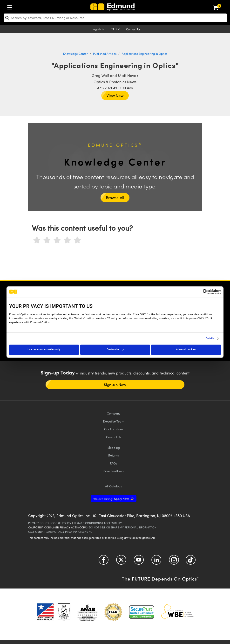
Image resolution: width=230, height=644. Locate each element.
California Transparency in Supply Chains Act (61, 532)
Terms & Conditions (88, 523)
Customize (115, 350)
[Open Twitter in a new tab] (121, 561)
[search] (115, 18)
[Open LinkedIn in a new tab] (156, 561)
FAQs (114, 463)
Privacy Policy (39, 523)
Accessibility (113, 523)
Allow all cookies (186, 350)
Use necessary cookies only (44, 350)
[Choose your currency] (116, 29)
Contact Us (133, 29)
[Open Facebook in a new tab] (104, 561)
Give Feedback (114, 471)
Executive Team (114, 421)
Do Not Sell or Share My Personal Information (123, 527)
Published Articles (105, 54)
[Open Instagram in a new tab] (174, 561)
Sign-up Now (115, 385)
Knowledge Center (75, 54)
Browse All (115, 197)
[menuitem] (11, 6)
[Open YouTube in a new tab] (139, 561)
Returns (114, 455)
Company (114, 413)
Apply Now (111, 499)
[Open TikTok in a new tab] (191, 561)
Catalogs (114, 486)
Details (210, 339)
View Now (115, 95)
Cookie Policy (61, 523)
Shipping (114, 447)
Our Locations (114, 429)
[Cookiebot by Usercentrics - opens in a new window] (200, 292)
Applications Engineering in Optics (144, 54)
